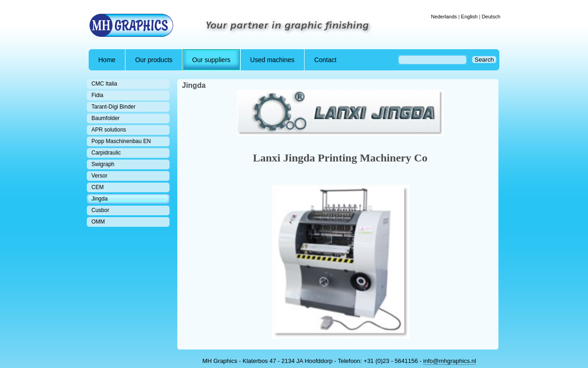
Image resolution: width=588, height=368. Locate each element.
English (469, 17)
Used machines (273, 60)
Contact (325, 60)
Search (484, 60)
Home (107, 60)
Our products (154, 60)
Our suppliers (211, 60)
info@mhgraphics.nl (449, 361)
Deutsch (491, 17)
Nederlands (444, 17)
